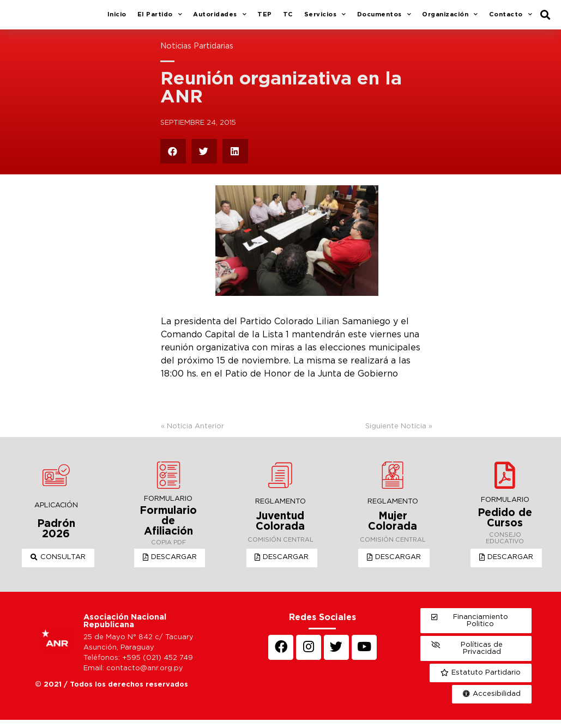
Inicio (117, 19)
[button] (60, 566)
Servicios (325, 19)
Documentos (384, 19)
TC (288, 19)
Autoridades (220, 19)
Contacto (511, 19)
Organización (450, 19)
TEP (265, 19)
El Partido (160, 19)
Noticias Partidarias (197, 54)
